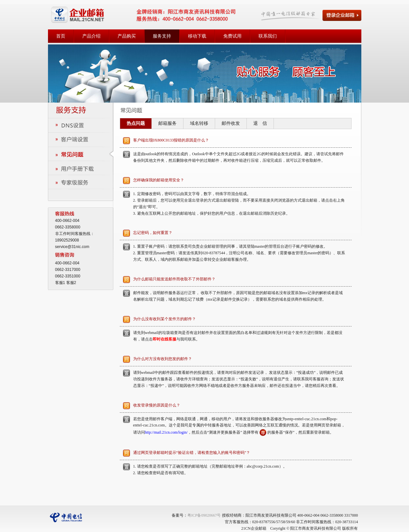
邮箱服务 (167, 123)
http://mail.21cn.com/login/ (166, 432)
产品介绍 (91, 36)
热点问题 (136, 123)
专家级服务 (81, 182)
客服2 (71, 283)
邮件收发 (231, 123)
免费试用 (232, 36)
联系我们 (268, 36)
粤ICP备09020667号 (204, 515)
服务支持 (162, 36)
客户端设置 (81, 140)
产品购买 (127, 36)
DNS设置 (81, 126)
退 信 (260, 123)
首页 (61, 36)
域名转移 (199, 123)
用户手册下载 (81, 168)
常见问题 (81, 154)
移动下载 (197, 36)
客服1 (60, 283)
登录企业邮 (342, 15)
